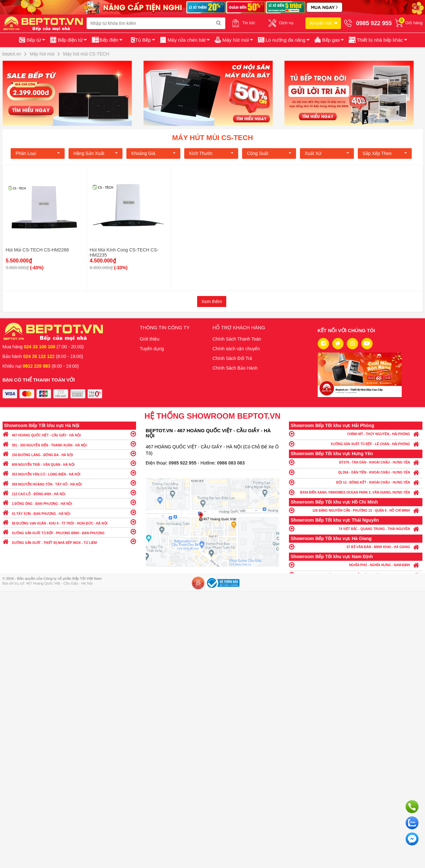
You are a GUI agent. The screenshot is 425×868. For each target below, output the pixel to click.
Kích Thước (211, 153)
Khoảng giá (153, 153)
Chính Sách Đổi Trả (233, 358)
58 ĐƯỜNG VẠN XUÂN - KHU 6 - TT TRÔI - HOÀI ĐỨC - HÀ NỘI (69, 522)
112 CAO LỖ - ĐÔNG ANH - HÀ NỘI (69, 492)
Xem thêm (212, 301)
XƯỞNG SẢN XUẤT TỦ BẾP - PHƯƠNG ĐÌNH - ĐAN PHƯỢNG (69, 531)
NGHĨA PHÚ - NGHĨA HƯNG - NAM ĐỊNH (356, 565)
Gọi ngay (412, 807)
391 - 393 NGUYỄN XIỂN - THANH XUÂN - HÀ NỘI (69, 444)
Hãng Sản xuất (96, 153)
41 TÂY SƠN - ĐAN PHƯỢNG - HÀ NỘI (69, 512)
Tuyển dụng (152, 349)
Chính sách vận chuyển (236, 349)
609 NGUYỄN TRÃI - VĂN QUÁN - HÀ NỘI (69, 463)
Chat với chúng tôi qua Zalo (412, 823)
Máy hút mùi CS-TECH (212, 138)
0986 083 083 (231, 463)
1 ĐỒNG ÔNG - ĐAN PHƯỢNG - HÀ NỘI (69, 502)
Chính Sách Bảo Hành (235, 368)
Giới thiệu (150, 339)
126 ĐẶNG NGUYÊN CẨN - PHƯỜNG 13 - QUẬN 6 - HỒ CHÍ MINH (356, 510)
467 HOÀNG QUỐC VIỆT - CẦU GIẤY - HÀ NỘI (69, 434)
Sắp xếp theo (385, 153)
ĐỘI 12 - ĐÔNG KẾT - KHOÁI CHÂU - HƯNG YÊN (356, 482)
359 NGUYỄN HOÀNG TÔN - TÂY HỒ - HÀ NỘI (69, 483)
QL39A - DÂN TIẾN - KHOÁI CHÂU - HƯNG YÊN (356, 472)
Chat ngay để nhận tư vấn (412, 839)
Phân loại (38, 153)
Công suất (269, 153)
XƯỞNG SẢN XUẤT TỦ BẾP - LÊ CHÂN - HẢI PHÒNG (356, 444)
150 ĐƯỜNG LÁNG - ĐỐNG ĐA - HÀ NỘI (69, 453)
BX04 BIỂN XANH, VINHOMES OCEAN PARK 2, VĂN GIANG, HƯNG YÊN (356, 492)
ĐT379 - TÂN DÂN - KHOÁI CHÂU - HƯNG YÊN (356, 462)
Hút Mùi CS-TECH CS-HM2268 (37, 250)
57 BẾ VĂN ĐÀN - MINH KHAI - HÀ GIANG (356, 547)
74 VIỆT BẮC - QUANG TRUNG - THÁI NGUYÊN (356, 529)
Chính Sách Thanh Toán (237, 339)
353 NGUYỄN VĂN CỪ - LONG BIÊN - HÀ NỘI (69, 473)
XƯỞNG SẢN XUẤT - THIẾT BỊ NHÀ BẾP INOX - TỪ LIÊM (69, 541)
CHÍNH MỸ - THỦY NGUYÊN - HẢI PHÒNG (356, 434)
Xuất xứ (327, 153)
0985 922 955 (183, 463)
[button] (377, 40)
